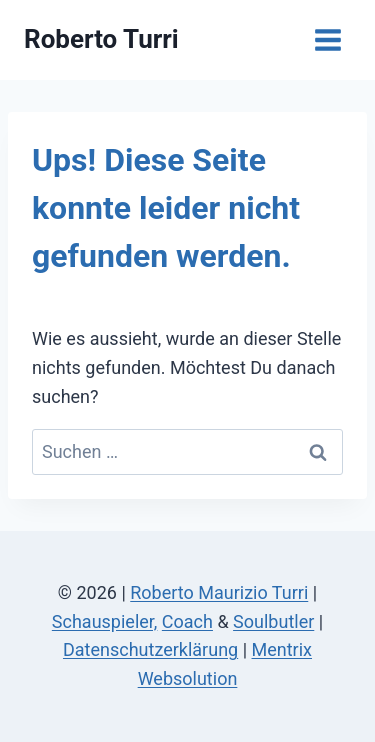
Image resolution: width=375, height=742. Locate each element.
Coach (187, 621)
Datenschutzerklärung (150, 649)
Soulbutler (273, 621)
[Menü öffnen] (327, 39)
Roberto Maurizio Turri (219, 592)
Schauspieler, (105, 621)
